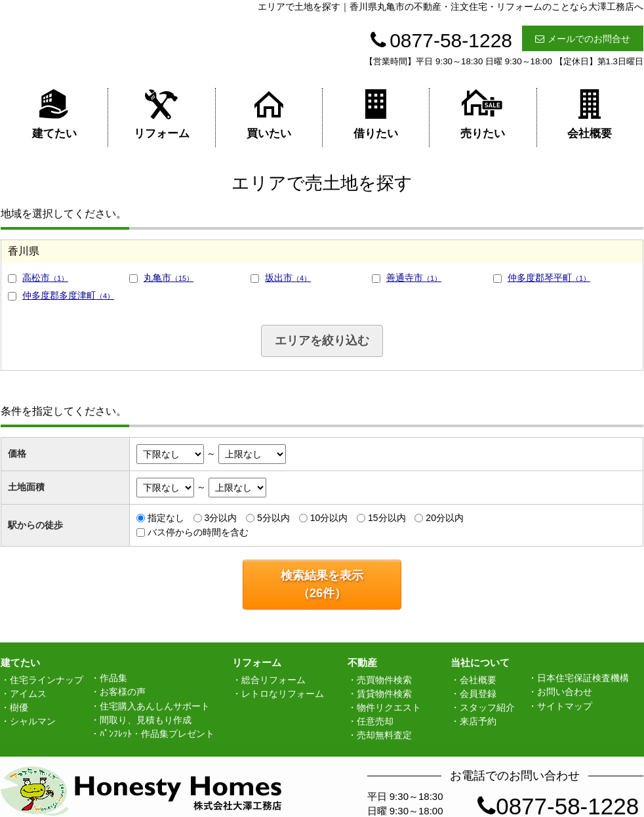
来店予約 (478, 721)
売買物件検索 (384, 680)
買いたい (269, 114)
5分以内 (273, 518)
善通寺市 (414, 278)
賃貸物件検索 (384, 694)
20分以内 (445, 518)
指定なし (166, 518)
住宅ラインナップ (47, 680)
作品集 (113, 678)
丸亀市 (169, 278)
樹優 (19, 707)
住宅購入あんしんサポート (155, 706)
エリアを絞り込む (322, 341)
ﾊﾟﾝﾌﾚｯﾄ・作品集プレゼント (157, 734)
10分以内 (329, 518)
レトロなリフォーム (283, 694)
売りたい (483, 114)
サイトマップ (565, 706)
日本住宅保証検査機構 (583, 678)
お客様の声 (123, 692)
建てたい (54, 114)
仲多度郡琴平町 (549, 278)
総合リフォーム (273, 680)
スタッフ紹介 (487, 707)
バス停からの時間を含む (198, 532)
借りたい (376, 114)
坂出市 (288, 278)
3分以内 (220, 518)
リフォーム (162, 114)
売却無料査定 (384, 735)
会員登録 (478, 694)
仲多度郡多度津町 (68, 295)
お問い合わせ (565, 692)
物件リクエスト (389, 707)
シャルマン (33, 721)
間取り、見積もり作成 (146, 720)
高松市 (45, 278)
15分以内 (387, 518)
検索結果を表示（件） (322, 584)
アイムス (28, 694)
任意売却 (375, 721)
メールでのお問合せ (583, 39)
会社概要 (590, 114)
